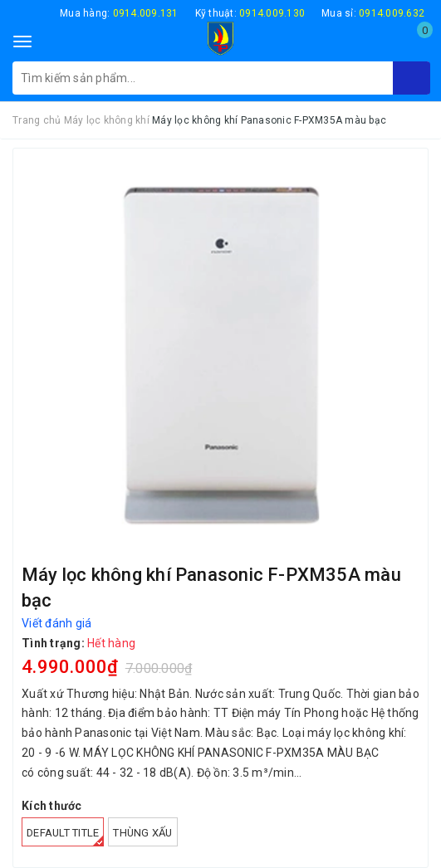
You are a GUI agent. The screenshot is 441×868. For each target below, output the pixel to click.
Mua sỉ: (373, 13)
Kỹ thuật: (250, 13)
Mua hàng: (119, 13)
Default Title (65, 836)
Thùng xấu (142, 833)
